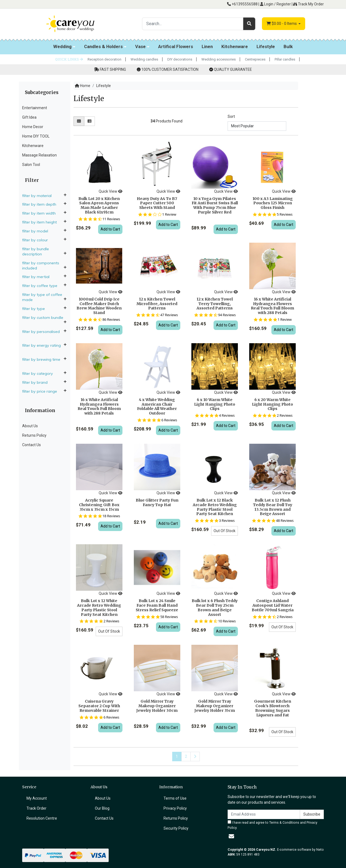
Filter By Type (36, 309)
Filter (32, 180)
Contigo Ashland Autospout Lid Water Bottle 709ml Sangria (273, 605)
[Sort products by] (257, 126)
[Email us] (231, 836)
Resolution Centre (42, 818)
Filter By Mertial (38, 277)
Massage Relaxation (39, 155)
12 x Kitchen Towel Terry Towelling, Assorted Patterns (215, 304)
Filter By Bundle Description (36, 251)
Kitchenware (235, 46)
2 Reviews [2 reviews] (285, 415)
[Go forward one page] (195, 757)
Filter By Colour (37, 240)
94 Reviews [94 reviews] (227, 315)
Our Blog (102, 808)
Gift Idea (29, 117)
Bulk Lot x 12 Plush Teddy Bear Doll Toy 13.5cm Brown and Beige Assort (273, 507)
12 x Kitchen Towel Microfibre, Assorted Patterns (157, 304)
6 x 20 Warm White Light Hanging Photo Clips (272, 404)
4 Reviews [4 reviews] (227, 415)
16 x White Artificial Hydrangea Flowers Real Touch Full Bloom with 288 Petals (272, 306)
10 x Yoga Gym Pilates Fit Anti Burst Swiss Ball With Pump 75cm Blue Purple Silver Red (215, 205)
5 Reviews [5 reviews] (285, 214)
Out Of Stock (224, 531)
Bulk (288, 46)
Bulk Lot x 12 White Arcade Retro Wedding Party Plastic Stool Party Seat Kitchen (99, 607)
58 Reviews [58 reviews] (169, 617)
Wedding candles (144, 59)
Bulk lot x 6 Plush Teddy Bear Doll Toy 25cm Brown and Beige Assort (215, 607)
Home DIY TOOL (36, 136)
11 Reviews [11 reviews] (111, 219)
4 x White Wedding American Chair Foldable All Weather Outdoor (157, 406)
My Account (37, 798)
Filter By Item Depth (41, 204)
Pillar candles (285, 59)
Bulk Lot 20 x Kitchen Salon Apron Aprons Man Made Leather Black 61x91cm (99, 205)
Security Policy (176, 828)
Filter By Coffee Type (42, 286)
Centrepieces (255, 59)
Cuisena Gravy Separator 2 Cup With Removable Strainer (99, 706)
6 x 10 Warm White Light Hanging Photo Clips (215, 404)
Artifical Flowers (176, 46)
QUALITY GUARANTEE (233, 69)
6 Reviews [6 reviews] (169, 420)
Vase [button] (140, 46)
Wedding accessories (219, 59)
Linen (207, 46)
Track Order (36, 808)
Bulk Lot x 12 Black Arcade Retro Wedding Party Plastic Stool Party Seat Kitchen (215, 507)
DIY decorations (180, 59)
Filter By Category (40, 373)
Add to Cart (110, 229)
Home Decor (33, 127)
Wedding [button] (62, 46)
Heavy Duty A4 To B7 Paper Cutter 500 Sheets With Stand (157, 203)
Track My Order (309, 4)
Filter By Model (37, 231)
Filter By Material (39, 196)
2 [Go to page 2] (186, 756)
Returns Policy (34, 435)
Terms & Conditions (284, 823)
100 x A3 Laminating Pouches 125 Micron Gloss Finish (273, 203)
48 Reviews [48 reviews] (285, 521)
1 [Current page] (177, 756)
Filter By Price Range (42, 391)
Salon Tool (31, 165)
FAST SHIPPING (113, 69)
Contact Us (31, 445)
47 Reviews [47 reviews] (169, 315)
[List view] (89, 121)
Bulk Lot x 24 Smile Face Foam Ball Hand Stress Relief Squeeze (157, 605)
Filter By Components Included (41, 266)
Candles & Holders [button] (103, 46)
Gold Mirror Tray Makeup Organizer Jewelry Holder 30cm (157, 706)
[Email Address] (264, 814)
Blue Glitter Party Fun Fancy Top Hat (157, 503)
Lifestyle (266, 46)
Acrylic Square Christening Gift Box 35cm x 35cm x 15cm (99, 505)
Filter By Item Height (42, 222)
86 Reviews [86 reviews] (111, 320)
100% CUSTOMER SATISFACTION (170, 69)
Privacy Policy (175, 808)
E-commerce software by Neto (300, 850)
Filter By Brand (37, 382)
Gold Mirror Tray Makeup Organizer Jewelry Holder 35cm (215, 706)
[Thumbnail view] (79, 121)
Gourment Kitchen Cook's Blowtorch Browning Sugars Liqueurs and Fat (273, 708)
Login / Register (275, 4)
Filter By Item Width (41, 213)
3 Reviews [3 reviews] (227, 521)
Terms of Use (175, 798)
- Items (282, 24)
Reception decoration (104, 59)
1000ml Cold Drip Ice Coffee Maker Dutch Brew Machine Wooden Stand (99, 306)
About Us (30, 426)
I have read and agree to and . (272, 825)
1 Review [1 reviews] (169, 214)
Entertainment (35, 108)
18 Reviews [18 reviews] (111, 516)
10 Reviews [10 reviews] (227, 621)
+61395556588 (242, 4)
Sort (231, 116)
